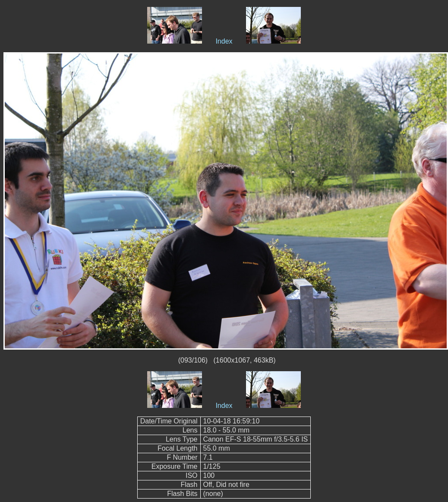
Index (224, 41)
